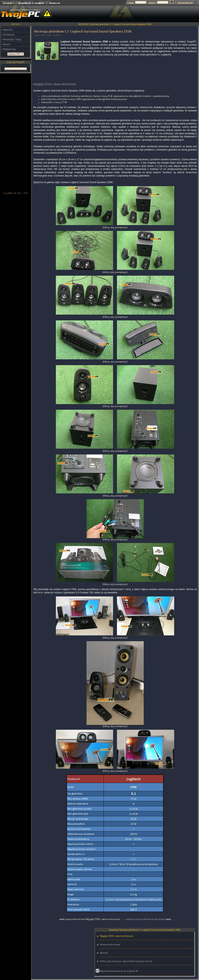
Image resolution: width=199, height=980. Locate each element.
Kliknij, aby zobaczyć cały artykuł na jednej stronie (126, 961)
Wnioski (104, 953)
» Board (6, 44)
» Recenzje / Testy (11, 39)
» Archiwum (8, 34)
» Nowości (7, 30)
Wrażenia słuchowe (110, 944)
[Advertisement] (16, 133)
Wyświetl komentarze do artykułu (118, 971)
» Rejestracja (9, 49)
